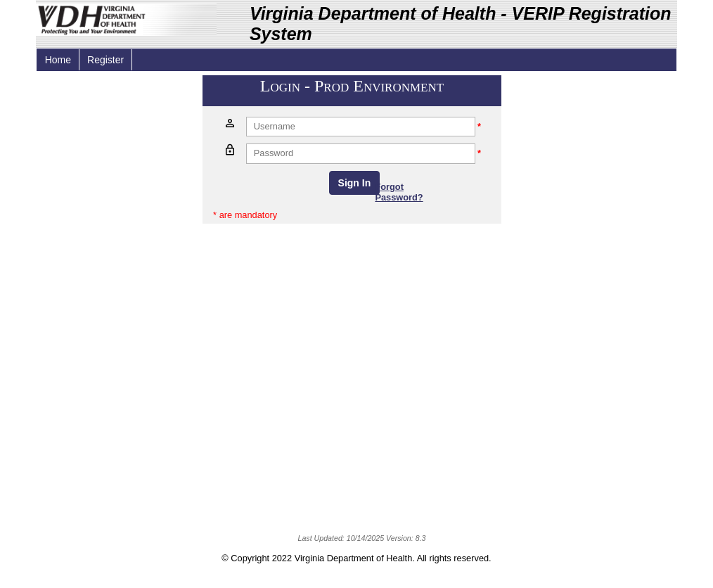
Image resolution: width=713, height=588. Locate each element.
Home (58, 60)
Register (105, 60)
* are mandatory (245, 215)
